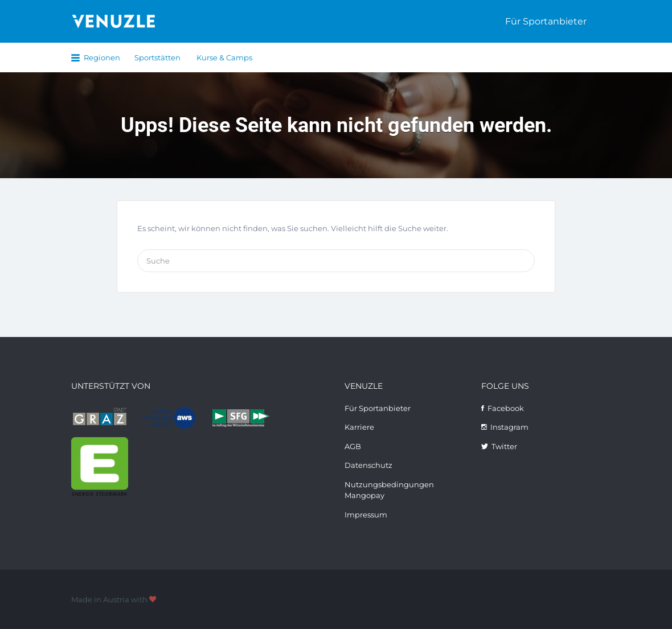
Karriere (359, 427)
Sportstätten (157, 57)
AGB (353, 446)
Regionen (102, 57)
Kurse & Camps (224, 57)
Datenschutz (368, 465)
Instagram (509, 427)
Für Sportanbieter (546, 21)
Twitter (504, 446)
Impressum (366, 515)
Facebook (506, 408)
